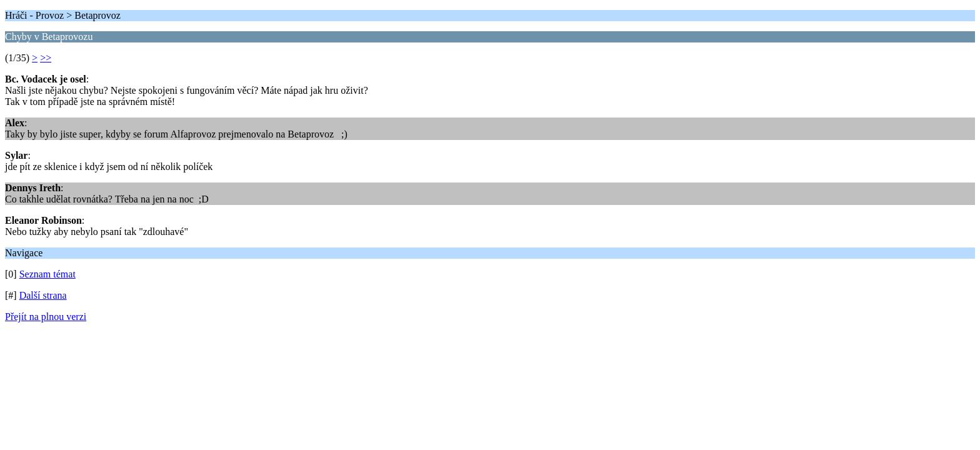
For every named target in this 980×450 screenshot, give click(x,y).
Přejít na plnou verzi (46, 317)
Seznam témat (47, 274)
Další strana (43, 295)
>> (46, 58)
